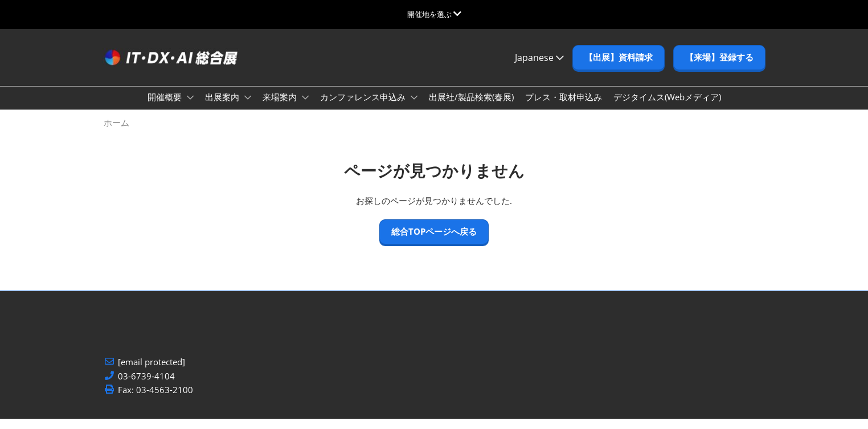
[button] (619, 68)
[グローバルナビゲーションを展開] (434, 14)
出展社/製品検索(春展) (471, 108)
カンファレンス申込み (364, 108)
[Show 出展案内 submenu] (248, 108)
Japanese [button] (539, 68)
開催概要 (166, 108)
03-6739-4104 (146, 387)
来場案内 (281, 108)
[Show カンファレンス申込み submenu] (414, 108)
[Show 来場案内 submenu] (305, 108)
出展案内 (223, 108)
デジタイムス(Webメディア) (667, 108)
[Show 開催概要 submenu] (190, 108)
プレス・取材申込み (564, 108)
